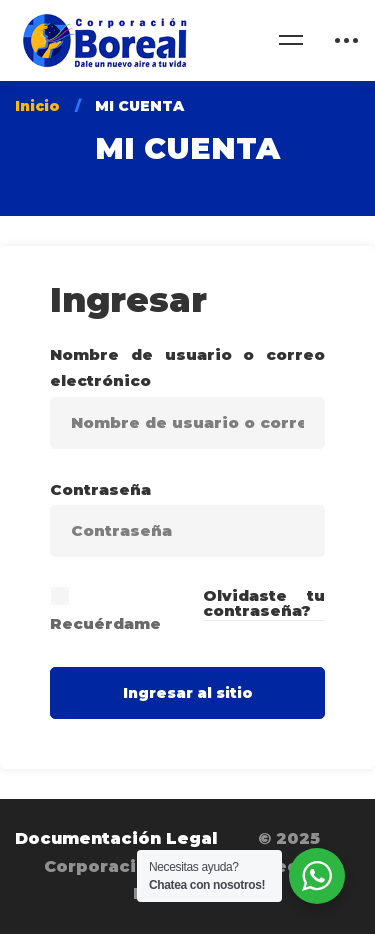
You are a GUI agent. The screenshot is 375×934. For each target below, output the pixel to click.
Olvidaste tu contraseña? (264, 603)
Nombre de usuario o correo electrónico (187, 367)
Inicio (37, 106)
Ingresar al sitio (188, 693)
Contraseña (100, 489)
